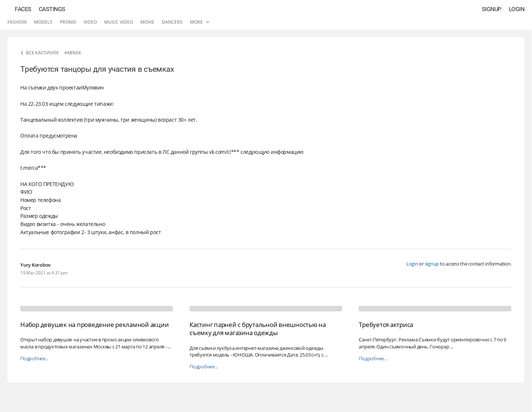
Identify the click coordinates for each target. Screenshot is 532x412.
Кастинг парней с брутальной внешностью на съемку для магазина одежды (258, 329)
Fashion (17, 22)
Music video (119, 22)
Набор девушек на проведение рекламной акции (94, 325)
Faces (23, 9)
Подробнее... (34, 359)
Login (517, 9)
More (199, 22)
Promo (68, 22)
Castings (52, 9)
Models (43, 22)
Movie (147, 22)
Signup (492, 9)
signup (432, 264)
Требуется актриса (386, 325)
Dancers (172, 22)
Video (90, 22)
